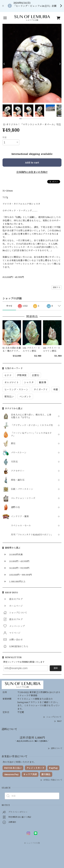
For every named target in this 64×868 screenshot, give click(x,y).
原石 (13, 444)
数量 (5, 137)
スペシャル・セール (21, 526)
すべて (9, 306)
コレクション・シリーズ (23, 498)
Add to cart (32, 163)
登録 (56, 668)
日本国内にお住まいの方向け (32, 172)
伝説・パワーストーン (22, 489)
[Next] (60, 64)
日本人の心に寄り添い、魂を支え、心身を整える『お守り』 (31, 416)
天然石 (14, 462)
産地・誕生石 (18, 480)
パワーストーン (19, 453)
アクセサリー (18, 471)
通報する (57, 287)
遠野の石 (15, 507)
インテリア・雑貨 (20, 516)
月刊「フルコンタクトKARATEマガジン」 (32, 535)
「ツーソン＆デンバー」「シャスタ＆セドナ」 (31, 434)
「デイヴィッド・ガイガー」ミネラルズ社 (32, 425)
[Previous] (4, 64)
